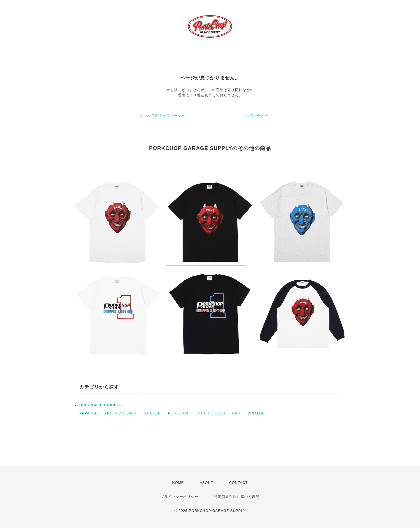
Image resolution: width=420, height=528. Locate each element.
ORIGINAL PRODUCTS (101, 405)
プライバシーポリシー (179, 497)
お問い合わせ (257, 116)
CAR (236, 413)
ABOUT (206, 483)
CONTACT (238, 483)
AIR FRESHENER (120, 413)
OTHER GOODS (210, 413)
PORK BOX (178, 413)
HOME (178, 483)
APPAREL (88, 413)
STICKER (152, 413)
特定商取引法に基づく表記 (237, 497)
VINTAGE (256, 413)
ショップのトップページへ (163, 116)
